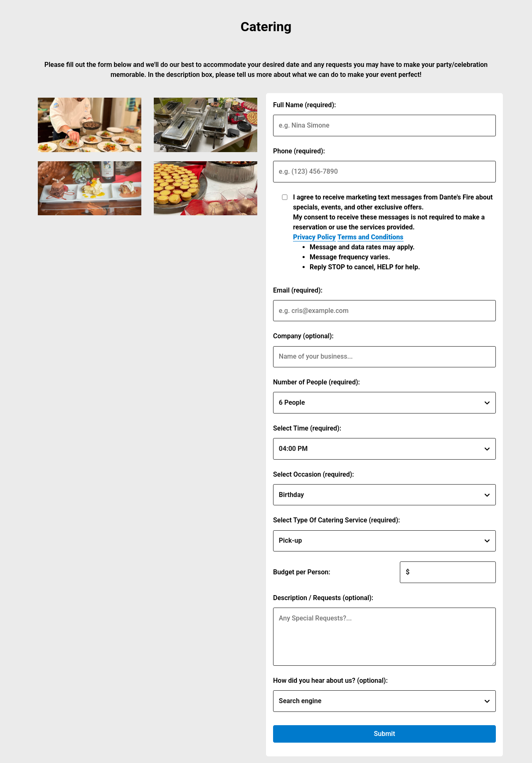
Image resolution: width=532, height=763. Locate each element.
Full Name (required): (304, 105)
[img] (90, 125)
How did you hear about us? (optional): (330, 681)
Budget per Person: (302, 572)
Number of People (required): (316, 382)
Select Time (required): (307, 428)
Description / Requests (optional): (323, 598)
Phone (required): (299, 151)
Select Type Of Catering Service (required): (336, 520)
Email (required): (298, 290)
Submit (384, 734)
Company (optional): (303, 336)
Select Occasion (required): (314, 474)
